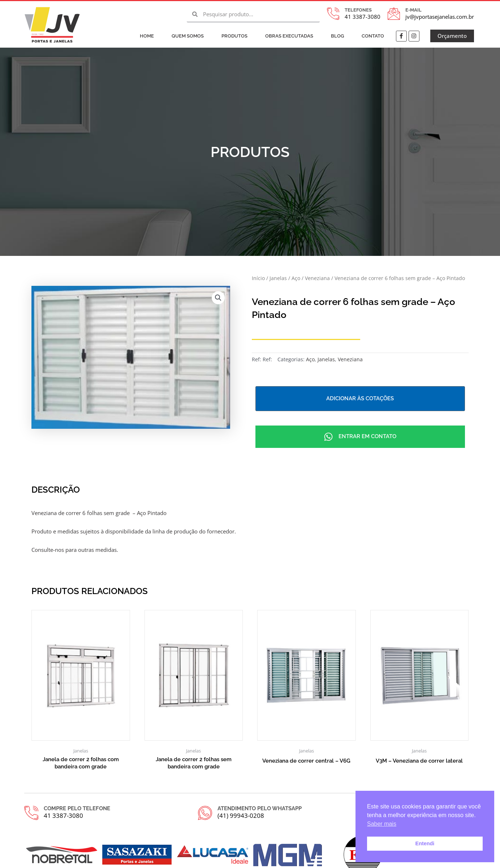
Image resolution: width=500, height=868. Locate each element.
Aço (296, 278)
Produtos (234, 36)
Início (258, 278)
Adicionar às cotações (360, 398)
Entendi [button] (425, 843)
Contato (373, 36)
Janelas (278, 278)
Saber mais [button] (382, 824)
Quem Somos (188, 36)
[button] (218, 298)
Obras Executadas (289, 36)
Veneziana (317, 278)
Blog (337, 36)
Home (147, 36)
